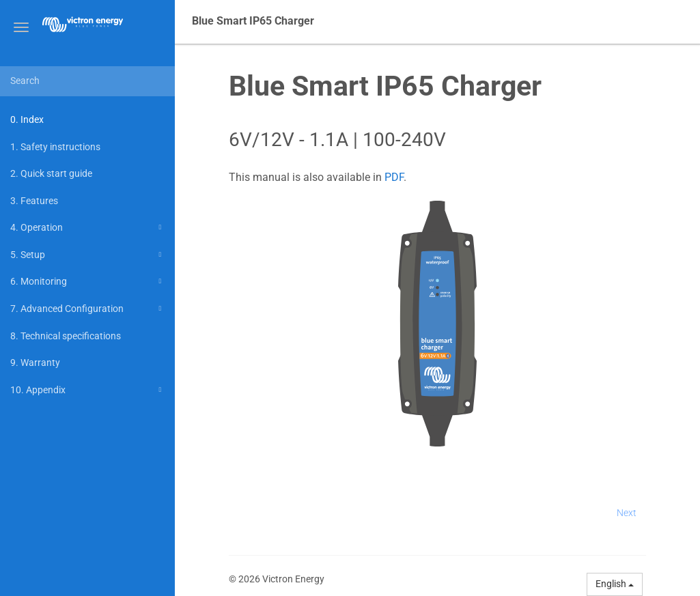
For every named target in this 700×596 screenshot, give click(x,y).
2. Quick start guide (51, 173)
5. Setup (88, 255)
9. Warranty (35, 363)
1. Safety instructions (55, 147)
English (615, 584)
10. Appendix (88, 390)
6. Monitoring (88, 281)
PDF (394, 177)
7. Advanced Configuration (88, 309)
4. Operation (88, 227)
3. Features (34, 201)
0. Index (27, 119)
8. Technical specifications (66, 336)
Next (627, 513)
